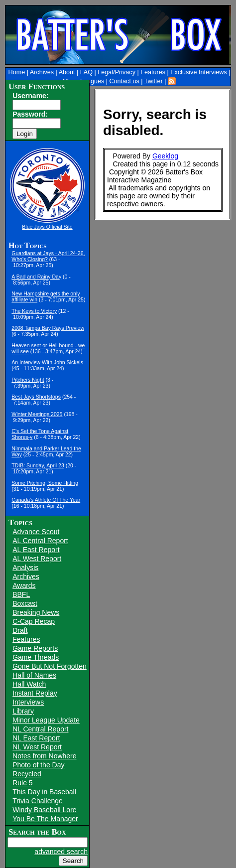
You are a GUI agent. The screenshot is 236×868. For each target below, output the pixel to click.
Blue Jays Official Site (47, 227)
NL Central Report (40, 729)
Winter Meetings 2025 (37, 414)
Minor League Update (46, 720)
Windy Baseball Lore (44, 810)
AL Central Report (40, 541)
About (67, 72)
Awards (24, 585)
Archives (42, 72)
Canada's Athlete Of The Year (46, 500)
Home (17, 72)
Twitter (154, 81)
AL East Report (36, 550)
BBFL (21, 594)
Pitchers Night (28, 380)
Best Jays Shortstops (36, 397)
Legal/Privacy (117, 72)
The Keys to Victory (34, 311)
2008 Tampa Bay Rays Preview (48, 328)
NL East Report (36, 738)
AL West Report (37, 559)
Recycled (27, 774)
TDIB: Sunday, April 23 (38, 465)
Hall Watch (29, 684)
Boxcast (25, 603)
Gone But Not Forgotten (50, 666)
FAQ (86, 72)
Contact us (124, 81)
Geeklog (165, 156)
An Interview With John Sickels (47, 362)
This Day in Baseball (44, 792)
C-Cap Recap (34, 621)
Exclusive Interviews (198, 72)
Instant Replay (35, 693)
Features (153, 72)
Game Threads (36, 657)
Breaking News (36, 612)
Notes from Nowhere (44, 756)
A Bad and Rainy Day (36, 277)
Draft (20, 630)
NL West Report (37, 747)
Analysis (25, 568)
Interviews (28, 702)
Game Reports (35, 648)
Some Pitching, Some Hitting (45, 483)
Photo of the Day (38, 765)
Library (23, 711)
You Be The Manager (45, 819)
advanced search (61, 852)
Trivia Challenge (38, 801)
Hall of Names (34, 675)
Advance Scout (36, 532)
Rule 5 (22, 783)
